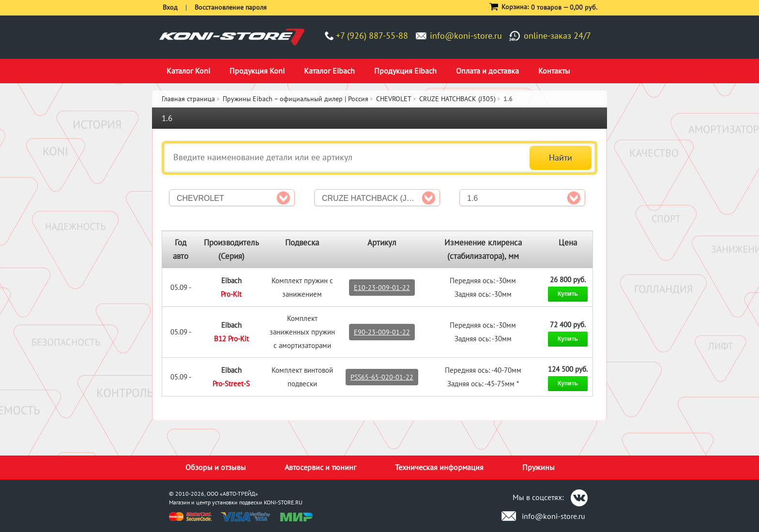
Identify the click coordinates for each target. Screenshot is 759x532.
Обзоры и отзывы (216, 467)
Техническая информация (439, 467)
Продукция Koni (257, 71)
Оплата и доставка (487, 71)
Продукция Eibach (405, 71)
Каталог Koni (188, 71)
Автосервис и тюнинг (320, 467)
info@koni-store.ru (466, 36)
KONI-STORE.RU (283, 502)
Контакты (554, 71)
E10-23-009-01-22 (382, 288)
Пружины (539, 467)
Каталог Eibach (329, 71)
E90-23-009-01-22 (382, 332)
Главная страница (188, 99)
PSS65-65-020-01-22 (382, 377)
